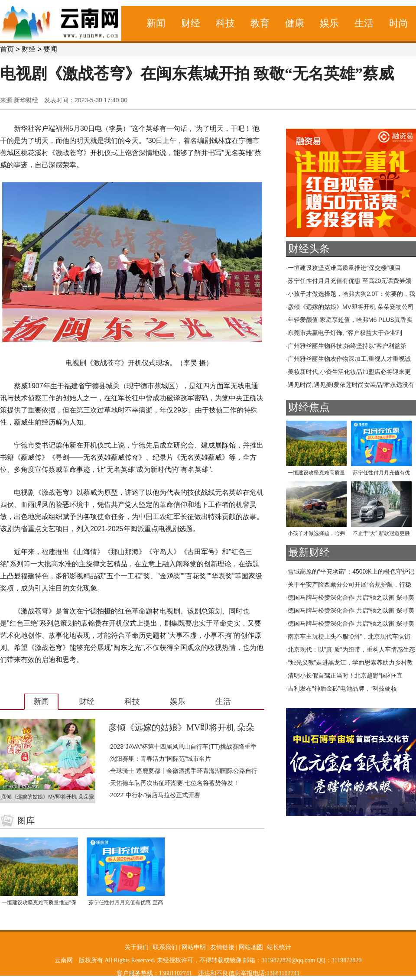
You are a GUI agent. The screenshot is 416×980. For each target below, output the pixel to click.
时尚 (399, 23)
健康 (295, 23)
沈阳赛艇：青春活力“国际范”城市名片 (161, 759)
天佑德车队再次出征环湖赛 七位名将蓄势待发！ (175, 783)
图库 (26, 821)
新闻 (156, 23)
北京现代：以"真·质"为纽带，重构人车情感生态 (351, 649)
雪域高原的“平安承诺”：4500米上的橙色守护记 (351, 571)
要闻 (50, 49)
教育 (260, 23)
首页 (7, 49)
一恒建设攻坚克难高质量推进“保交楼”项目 (344, 268)
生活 (364, 23)
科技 (225, 23)
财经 (191, 23)
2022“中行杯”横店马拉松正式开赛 (155, 795)
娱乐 (329, 23)
